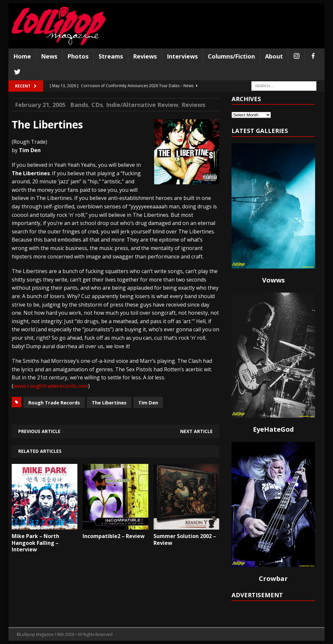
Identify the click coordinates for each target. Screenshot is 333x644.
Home (22, 56)
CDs (97, 105)
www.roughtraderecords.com (51, 386)
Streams (111, 56)
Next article (196, 431)
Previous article (39, 431)
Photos (78, 56)
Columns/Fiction (231, 56)
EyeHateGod (273, 429)
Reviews (145, 56)
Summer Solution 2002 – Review (185, 539)
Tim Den (148, 402)
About (274, 56)
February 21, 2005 (40, 105)
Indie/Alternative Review (142, 105)
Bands (79, 105)
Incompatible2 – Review (114, 536)
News (49, 56)
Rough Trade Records (54, 402)
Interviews (182, 56)
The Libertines (109, 402)
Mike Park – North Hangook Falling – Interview (35, 543)
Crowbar (273, 578)
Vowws (273, 280)
